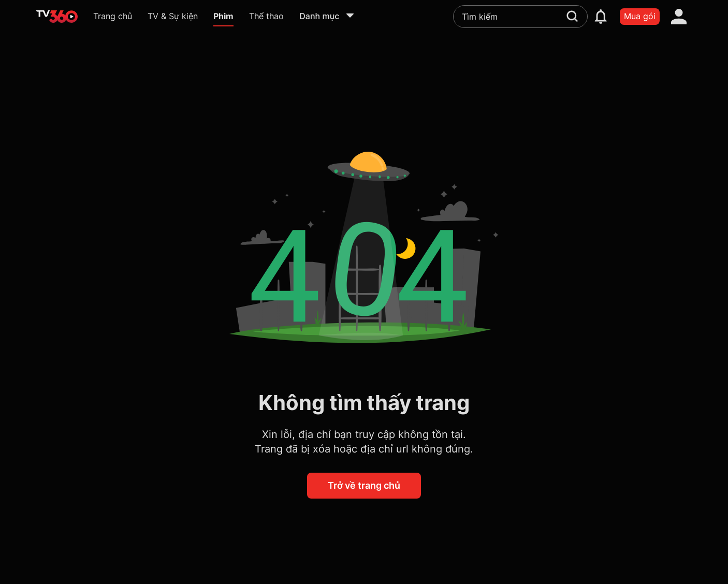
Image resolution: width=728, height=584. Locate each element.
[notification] (601, 17)
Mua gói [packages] (640, 16)
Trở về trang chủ (364, 485)
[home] (57, 17)
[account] (679, 17)
